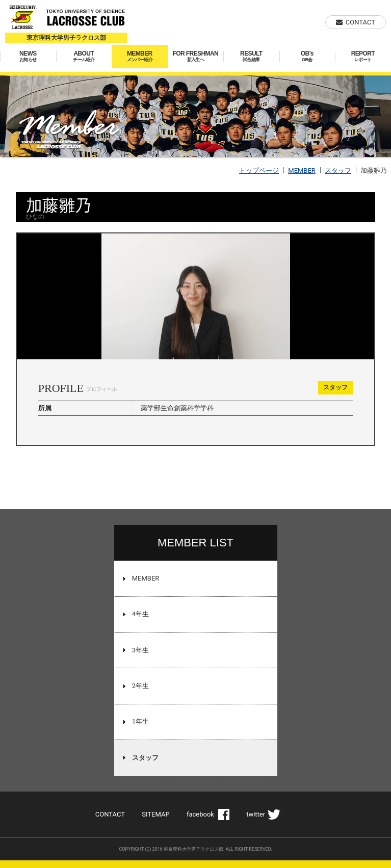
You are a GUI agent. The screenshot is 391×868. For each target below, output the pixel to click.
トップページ (259, 170)
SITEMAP (155, 814)
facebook (200, 814)
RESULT (251, 56)
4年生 (140, 614)
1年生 (140, 721)
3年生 (140, 650)
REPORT (363, 56)
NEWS (28, 56)
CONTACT (360, 22)
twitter (256, 814)
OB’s (307, 56)
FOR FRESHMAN (196, 56)
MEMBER (140, 56)
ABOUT (84, 56)
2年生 (140, 686)
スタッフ (338, 170)
